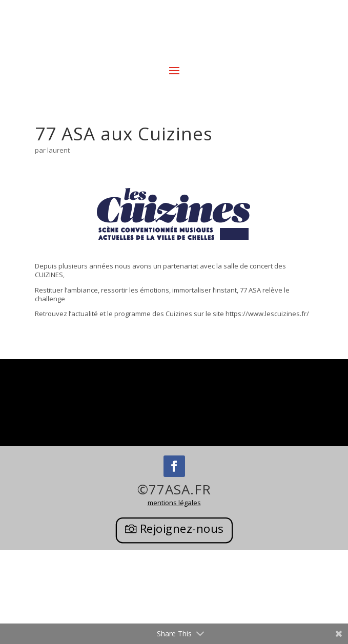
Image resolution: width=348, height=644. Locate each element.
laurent (58, 150)
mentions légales (174, 503)
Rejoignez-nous (181, 529)
